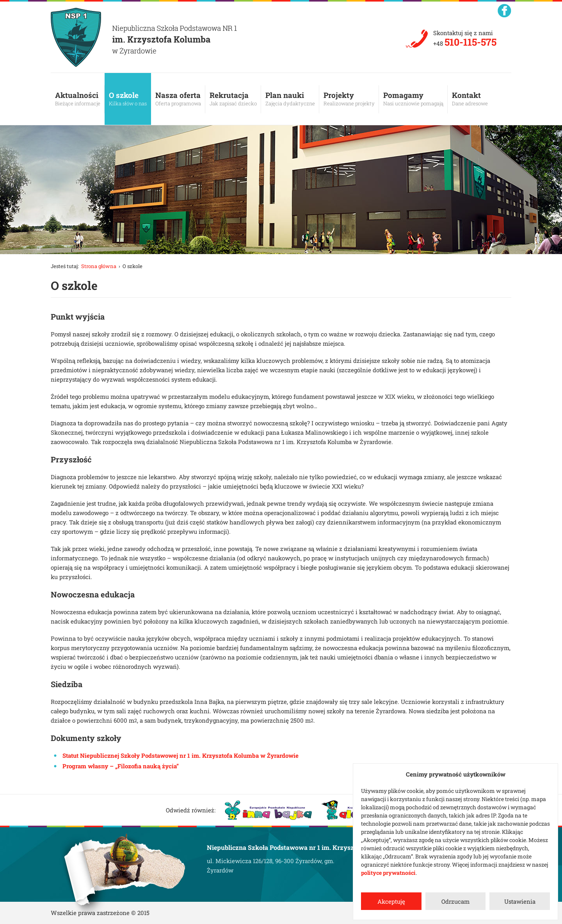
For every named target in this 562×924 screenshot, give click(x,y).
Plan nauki (290, 99)
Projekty (349, 99)
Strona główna (99, 266)
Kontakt (470, 99)
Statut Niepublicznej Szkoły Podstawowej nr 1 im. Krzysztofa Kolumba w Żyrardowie (181, 755)
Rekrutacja (233, 99)
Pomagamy (413, 99)
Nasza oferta (178, 99)
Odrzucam (455, 901)
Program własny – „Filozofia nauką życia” (121, 766)
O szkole (128, 99)
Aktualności (78, 99)
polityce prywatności (388, 873)
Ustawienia (520, 901)
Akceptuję (391, 901)
